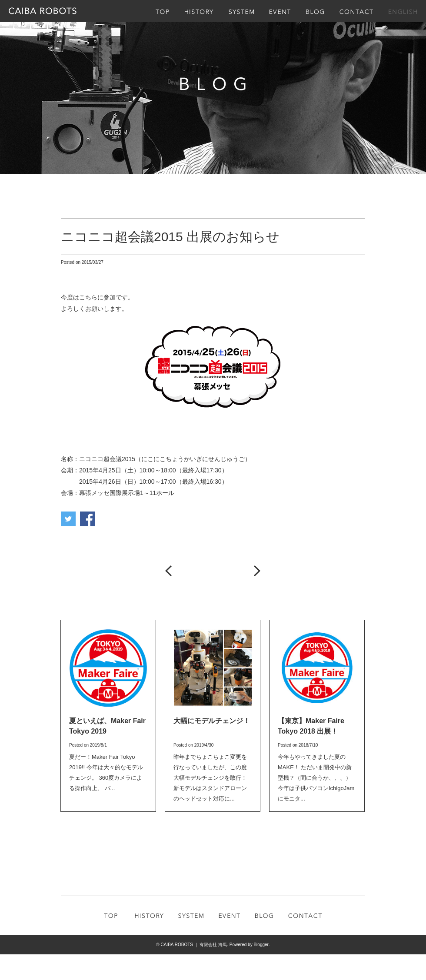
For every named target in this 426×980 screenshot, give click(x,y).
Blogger (261, 945)
